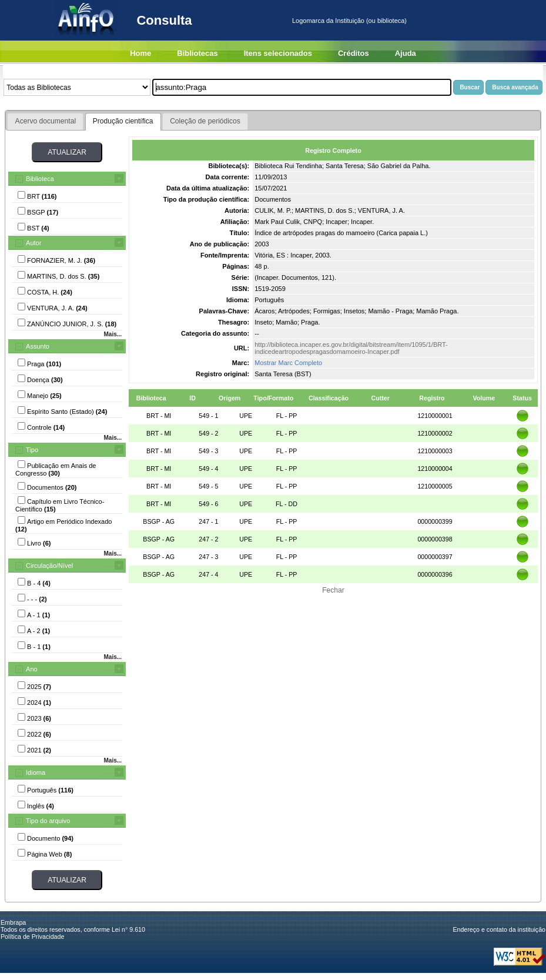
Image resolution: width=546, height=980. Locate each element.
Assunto (38, 346)
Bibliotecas (197, 53)
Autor (34, 243)
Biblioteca (40, 179)
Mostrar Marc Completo (288, 363)
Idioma (36, 772)
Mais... (113, 334)
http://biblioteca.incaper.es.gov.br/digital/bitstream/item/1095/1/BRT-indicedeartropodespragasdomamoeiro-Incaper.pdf (351, 348)
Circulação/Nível (49, 566)
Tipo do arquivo (48, 821)
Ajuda (406, 53)
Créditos (354, 53)
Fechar (333, 590)
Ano (32, 669)
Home (140, 53)
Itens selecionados (278, 53)
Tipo (32, 450)
